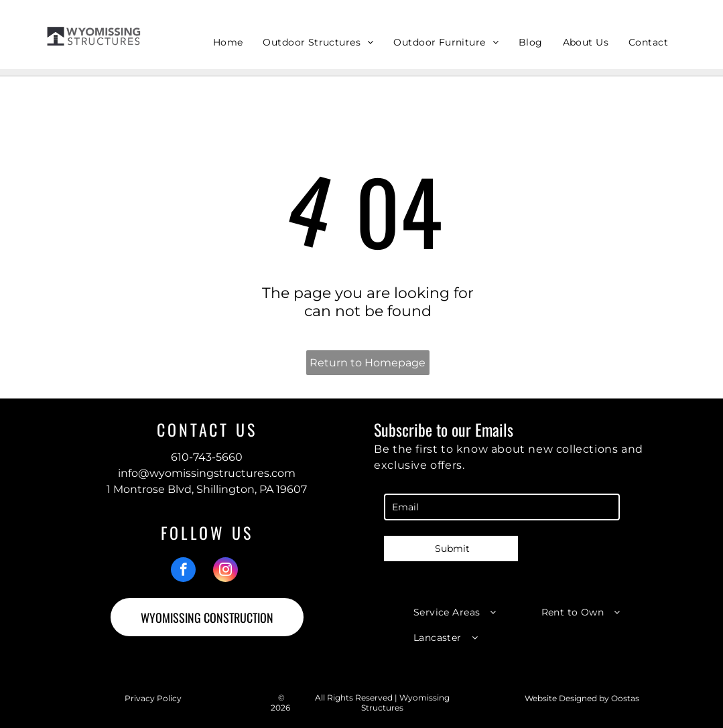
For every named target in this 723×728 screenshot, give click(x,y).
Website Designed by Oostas (582, 698)
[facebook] (183, 571)
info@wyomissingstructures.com (207, 473)
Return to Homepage (368, 363)
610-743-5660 (207, 457)
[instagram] (225, 571)
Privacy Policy (153, 698)
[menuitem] (228, 42)
